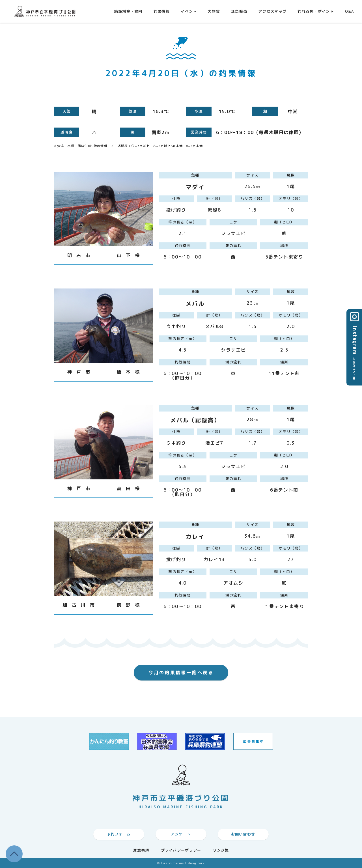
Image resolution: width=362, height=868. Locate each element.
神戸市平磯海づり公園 (46, 11)
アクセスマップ (272, 11)
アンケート (181, 834)
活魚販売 (239, 11)
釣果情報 (162, 11)
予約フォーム (119, 834)
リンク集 (221, 850)
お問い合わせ (243, 834)
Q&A (349, 11)
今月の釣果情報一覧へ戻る (181, 673)
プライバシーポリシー (181, 850)
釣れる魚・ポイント (316, 11)
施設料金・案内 (128, 11)
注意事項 (141, 850)
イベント (189, 11)
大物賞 (214, 11)
